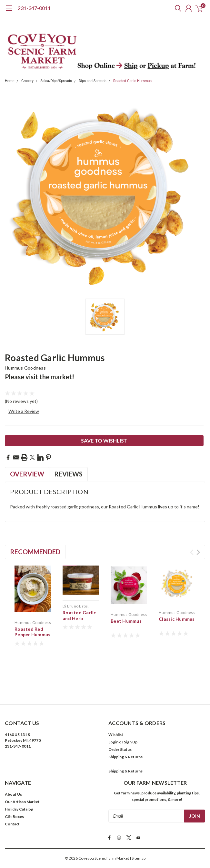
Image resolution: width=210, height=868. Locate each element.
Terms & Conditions (74, 844)
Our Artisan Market (22, 763)
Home (10, 81)
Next (198, 552)
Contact (12, 785)
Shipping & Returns (125, 718)
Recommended (35, 552)
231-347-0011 (34, 8)
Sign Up (131, 703)
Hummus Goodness (25, 368)
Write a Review (24, 411)
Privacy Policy (108, 844)
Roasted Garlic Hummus (132, 81)
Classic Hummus (177, 619)
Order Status (120, 711)
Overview (27, 474)
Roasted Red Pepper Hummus (32, 632)
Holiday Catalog (19, 770)
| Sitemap (138, 818)
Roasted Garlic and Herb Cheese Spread (79, 618)
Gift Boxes (14, 778)
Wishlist (116, 696)
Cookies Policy (137, 844)
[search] (176, 8)
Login (113, 703)
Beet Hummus (126, 621)
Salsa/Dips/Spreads (56, 81)
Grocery (27, 81)
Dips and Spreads (93, 81)
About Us (13, 756)
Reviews (68, 474)
